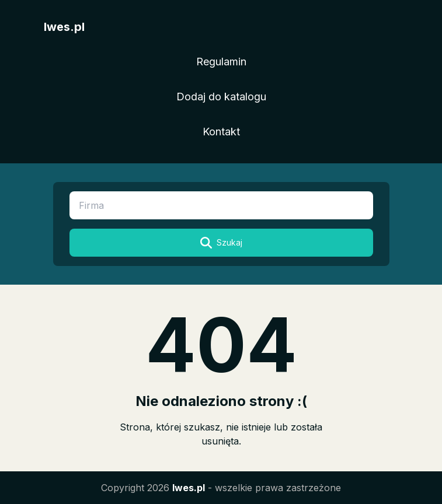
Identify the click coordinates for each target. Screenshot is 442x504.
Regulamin (221, 62)
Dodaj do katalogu (221, 97)
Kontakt (221, 132)
